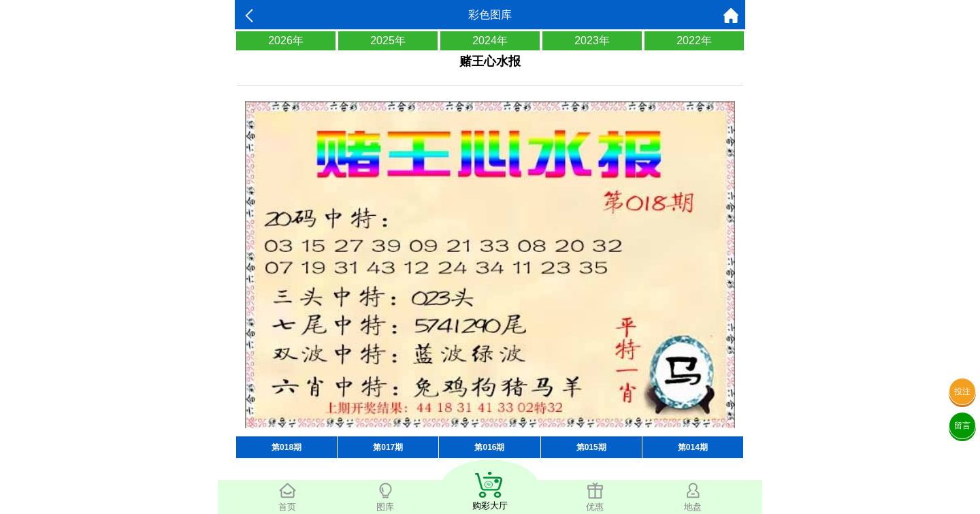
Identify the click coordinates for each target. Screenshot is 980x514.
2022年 (694, 41)
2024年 (490, 41)
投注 (962, 391)
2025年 (388, 41)
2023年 (592, 41)
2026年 (286, 41)
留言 (962, 425)
